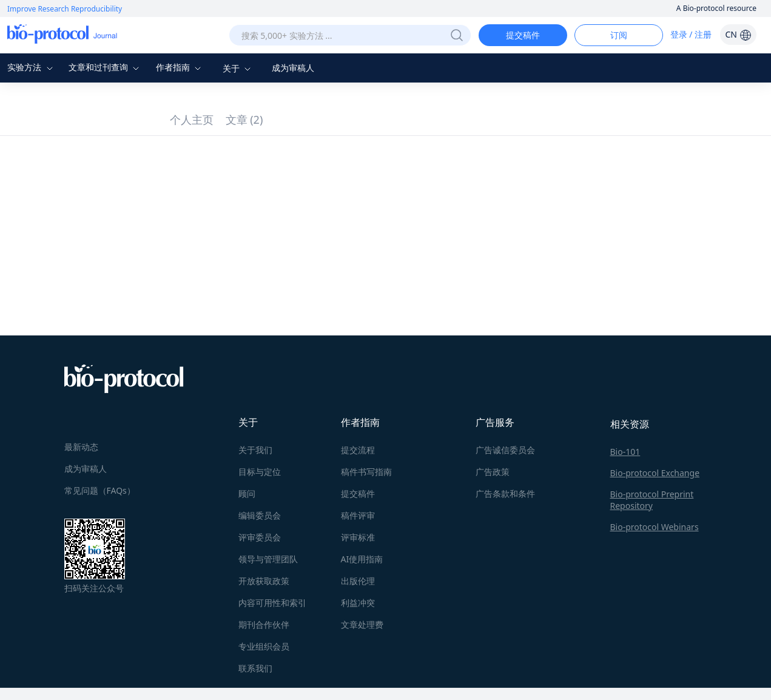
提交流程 (358, 450)
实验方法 (32, 67)
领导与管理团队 (268, 559)
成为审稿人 (293, 68)
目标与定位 (260, 472)
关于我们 (255, 450)
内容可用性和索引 (272, 603)
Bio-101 (625, 452)
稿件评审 (358, 515)
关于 (238, 68)
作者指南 (180, 67)
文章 (244, 119)
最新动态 (81, 447)
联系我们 (255, 668)
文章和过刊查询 (106, 67)
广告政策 (493, 472)
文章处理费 (362, 624)
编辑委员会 (260, 515)
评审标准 (358, 537)
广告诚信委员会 (505, 450)
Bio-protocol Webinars (655, 527)
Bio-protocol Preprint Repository (652, 500)
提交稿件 (523, 35)
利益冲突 (358, 603)
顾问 (247, 493)
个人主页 (192, 119)
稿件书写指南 (366, 472)
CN (738, 34)
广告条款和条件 (505, 493)
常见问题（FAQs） (100, 490)
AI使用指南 (362, 559)
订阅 (619, 35)
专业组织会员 (264, 646)
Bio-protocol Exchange (655, 473)
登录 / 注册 (691, 34)
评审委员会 (260, 537)
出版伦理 (358, 581)
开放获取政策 (264, 581)
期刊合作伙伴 (264, 624)
